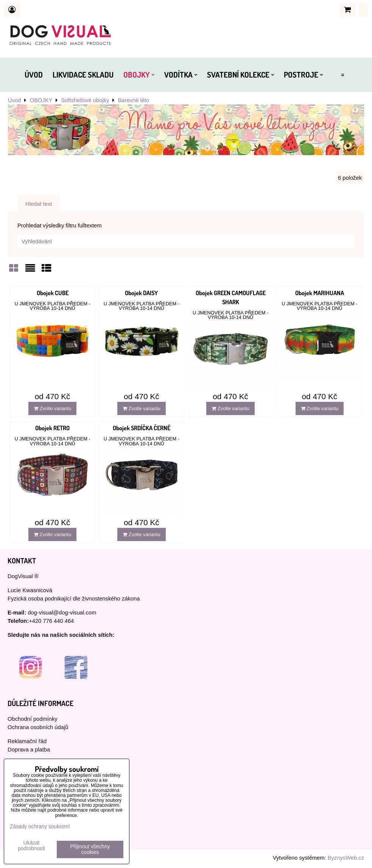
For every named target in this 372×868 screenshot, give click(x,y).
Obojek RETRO (52, 428)
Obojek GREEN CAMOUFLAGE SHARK (231, 297)
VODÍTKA (181, 75)
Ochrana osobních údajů (38, 727)
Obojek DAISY (141, 293)
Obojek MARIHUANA (320, 293)
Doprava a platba (29, 750)
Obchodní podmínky (33, 719)
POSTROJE (303, 75)
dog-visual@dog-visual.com (62, 613)
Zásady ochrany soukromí (40, 827)
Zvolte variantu (53, 408)
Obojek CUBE (53, 293)
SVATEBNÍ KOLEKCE (240, 75)
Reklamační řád (27, 741)
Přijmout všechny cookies (90, 849)
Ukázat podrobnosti (31, 846)
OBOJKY (139, 75)
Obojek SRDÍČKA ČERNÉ (142, 428)
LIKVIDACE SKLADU (83, 75)
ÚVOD (34, 75)
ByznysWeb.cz (346, 858)
